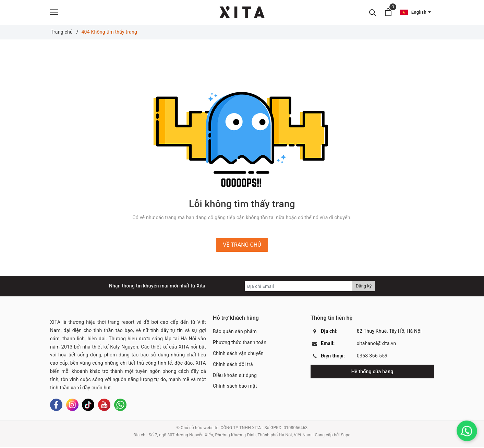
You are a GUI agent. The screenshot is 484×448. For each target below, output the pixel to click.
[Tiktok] (88, 406)
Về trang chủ (242, 246)
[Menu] (54, 13)
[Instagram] (72, 406)
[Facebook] (56, 406)
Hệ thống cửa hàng (372, 373)
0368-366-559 (372, 357)
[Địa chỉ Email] (299, 287)
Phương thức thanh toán (240, 344)
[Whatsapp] (120, 406)
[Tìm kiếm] (373, 13)
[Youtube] (104, 406)
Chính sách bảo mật (235, 387)
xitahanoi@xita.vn (377, 345)
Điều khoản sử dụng (235, 376)
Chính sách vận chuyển (238, 354)
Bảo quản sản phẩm (235, 333)
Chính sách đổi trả (233, 365)
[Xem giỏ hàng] (388, 13)
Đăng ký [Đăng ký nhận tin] (364, 287)
